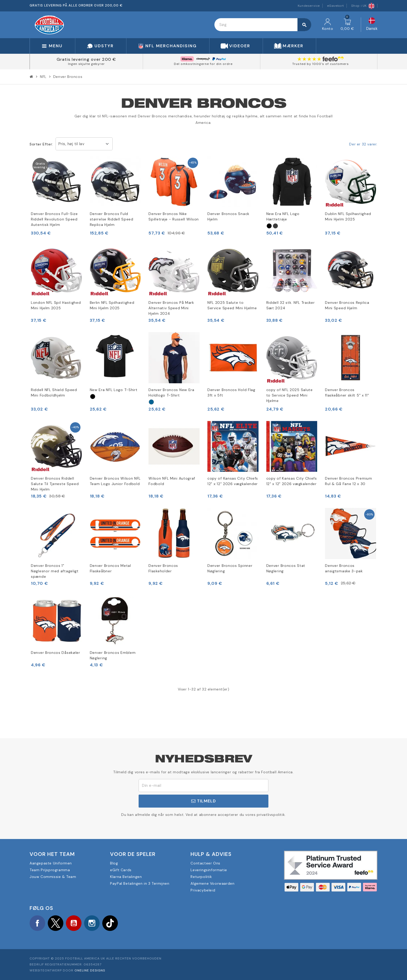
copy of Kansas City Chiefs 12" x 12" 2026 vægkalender (233, 481)
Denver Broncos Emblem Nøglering (113, 655)
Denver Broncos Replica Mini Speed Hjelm (347, 305)
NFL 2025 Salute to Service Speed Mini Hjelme (232, 305)
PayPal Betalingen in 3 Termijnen (140, 883)
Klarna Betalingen (126, 877)
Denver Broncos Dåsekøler (56, 653)
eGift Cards (121, 870)
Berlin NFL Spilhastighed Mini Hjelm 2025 (112, 305)
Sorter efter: (41, 144)
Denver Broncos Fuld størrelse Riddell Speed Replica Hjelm (112, 219)
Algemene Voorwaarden (212, 883)
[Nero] (269, 226)
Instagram (92, 923)
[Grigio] (275, 226)
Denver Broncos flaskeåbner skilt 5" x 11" (347, 392)
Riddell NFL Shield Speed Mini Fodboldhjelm (54, 392)
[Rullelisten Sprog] (372, 25)
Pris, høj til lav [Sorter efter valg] (72, 144)
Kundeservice (309, 6)
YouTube (74, 923)
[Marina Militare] (151, 402)
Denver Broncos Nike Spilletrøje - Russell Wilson (174, 216)
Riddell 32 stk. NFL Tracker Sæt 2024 (291, 305)
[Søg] (263, 25)
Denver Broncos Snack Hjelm (228, 216)
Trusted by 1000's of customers (321, 64)
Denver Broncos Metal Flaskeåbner (110, 568)
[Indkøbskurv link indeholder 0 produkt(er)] (347, 25)
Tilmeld (204, 801)
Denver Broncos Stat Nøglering (286, 568)
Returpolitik (201, 877)
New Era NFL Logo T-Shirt (114, 390)
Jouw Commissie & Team (53, 877)
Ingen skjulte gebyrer (86, 64)
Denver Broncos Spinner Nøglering (230, 568)
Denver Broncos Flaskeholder (163, 568)
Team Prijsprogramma (50, 870)
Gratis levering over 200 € (86, 59)
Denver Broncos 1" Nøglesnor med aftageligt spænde (55, 571)
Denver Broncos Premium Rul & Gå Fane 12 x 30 (348, 481)
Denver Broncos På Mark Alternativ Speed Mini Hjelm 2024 (171, 308)
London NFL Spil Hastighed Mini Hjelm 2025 (56, 305)
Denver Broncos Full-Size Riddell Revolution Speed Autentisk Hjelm (54, 219)
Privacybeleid (203, 890)
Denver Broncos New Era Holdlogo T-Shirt (171, 392)
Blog (114, 863)
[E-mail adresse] (203, 786)
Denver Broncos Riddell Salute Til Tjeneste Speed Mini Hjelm (55, 484)
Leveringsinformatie (209, 870)
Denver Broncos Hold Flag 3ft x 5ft (231, 392)
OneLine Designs (90, 970)
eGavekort (335, 6)
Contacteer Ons (205, 863)
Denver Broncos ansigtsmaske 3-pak (344, 568)
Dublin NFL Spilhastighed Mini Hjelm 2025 (348, 216)
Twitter (56, 923)
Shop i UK (363, 6)
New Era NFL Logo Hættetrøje (283, 216)
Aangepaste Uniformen (51, 863)
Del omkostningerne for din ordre (203, 64)
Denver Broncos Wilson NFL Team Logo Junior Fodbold (115, 481)
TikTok (110, 923)
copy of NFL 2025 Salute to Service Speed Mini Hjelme (290, 395)
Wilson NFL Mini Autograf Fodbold (172, 481)
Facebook (37, 923)
